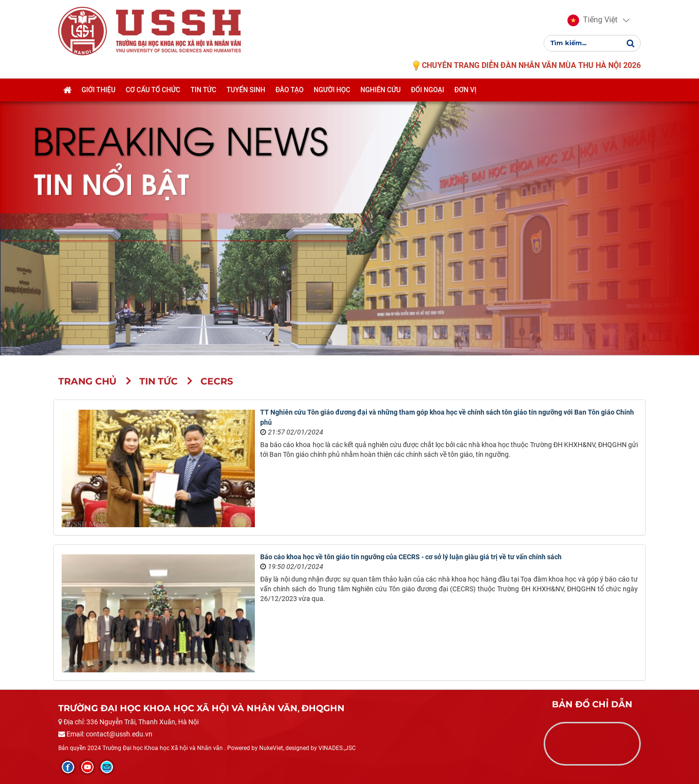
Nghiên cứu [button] (381, 96)
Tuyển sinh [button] (246, 96)
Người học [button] (332, 96)
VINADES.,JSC (337, 748)
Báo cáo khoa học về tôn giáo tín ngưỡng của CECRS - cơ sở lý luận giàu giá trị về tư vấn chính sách (411, 557)
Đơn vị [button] (466, 96)
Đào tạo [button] (289, 96)
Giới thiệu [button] (99, 96)
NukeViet (271, 748)
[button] (592, 23)
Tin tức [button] (203, 96)
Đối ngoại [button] (427, 96)
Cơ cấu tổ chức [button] (153, 96)
